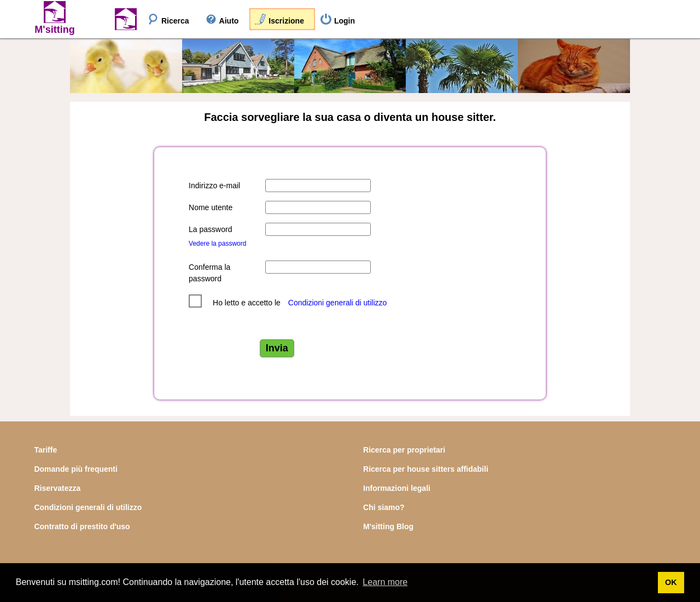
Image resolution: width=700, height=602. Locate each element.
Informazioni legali (397, 488)
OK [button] (671, 582)
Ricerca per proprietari (404, 450)
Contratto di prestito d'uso (82, 526)
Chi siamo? (384, 507)
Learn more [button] (385, 582)
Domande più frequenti (75, 469)
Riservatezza (57, 488)
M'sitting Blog (388, 526)
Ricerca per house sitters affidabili (426, 469)
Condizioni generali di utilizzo (338, 303)
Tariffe (45, 450)
